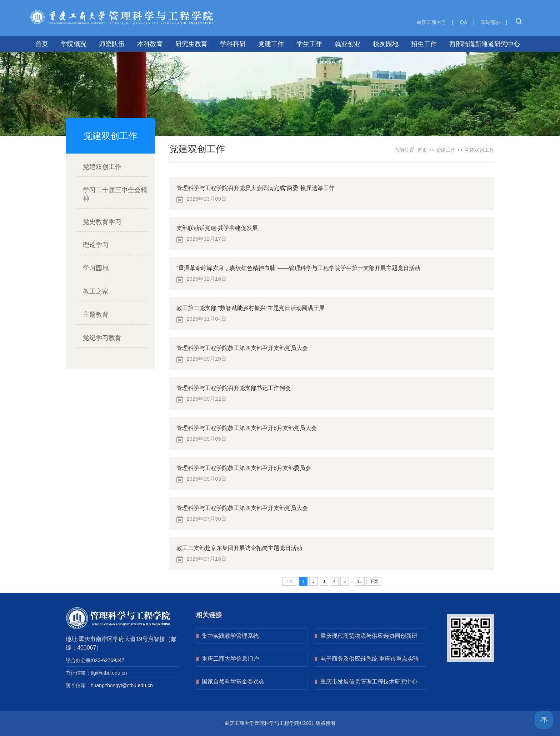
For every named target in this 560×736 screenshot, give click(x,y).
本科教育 (150, 44)
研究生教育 (191, 44)
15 (359, 581)
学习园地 (96, 268)
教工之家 (96, 291)
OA (464, 22)
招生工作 (424, 44)
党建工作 (271, 44)
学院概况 (74, 44)
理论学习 (96, 245)
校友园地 (386, 44)
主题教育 (96, 315)
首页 (42, 44)
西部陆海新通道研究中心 (485, 44)
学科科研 (233, 44)
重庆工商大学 (431, 22)
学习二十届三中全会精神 (115, 194)
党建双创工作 (102, 167)
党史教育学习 (102, 222)
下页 (374, 581)
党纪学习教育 (102, 338)
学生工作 (309, 44)
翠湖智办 (491, 22)
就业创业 (347, 44)
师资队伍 (112, 44)
